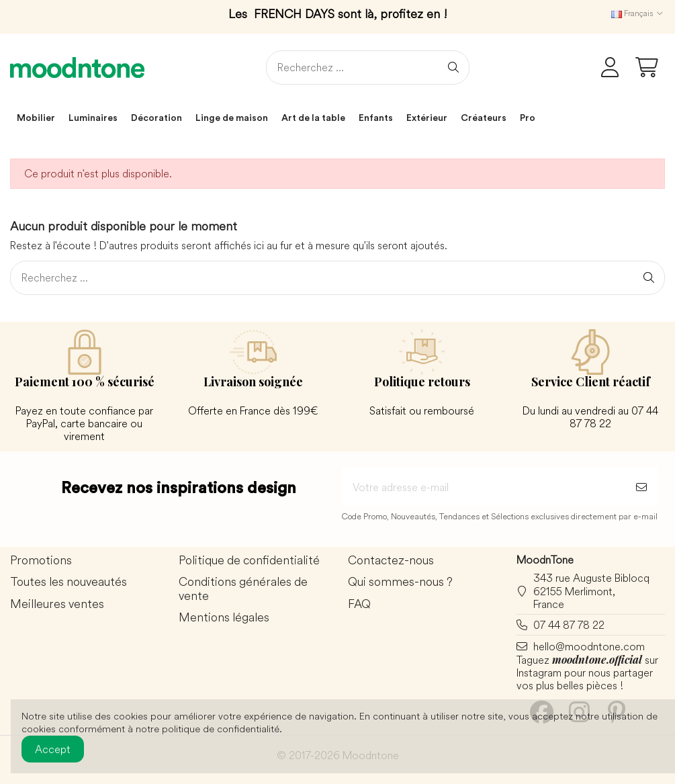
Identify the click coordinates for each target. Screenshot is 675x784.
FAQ (359, 604)
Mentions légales (224, 618)
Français (638, 13)
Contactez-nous (391, 561)
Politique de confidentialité (249, 561)
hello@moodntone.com (589, 646)
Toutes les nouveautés (69, 582)
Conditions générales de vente (243, 589)
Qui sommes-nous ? (400, 582)
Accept (53, 749)
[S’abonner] (641, 487)
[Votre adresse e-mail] (484, 487)
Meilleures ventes (57, 604)
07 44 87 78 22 (569, 625)
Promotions (41, 561)
